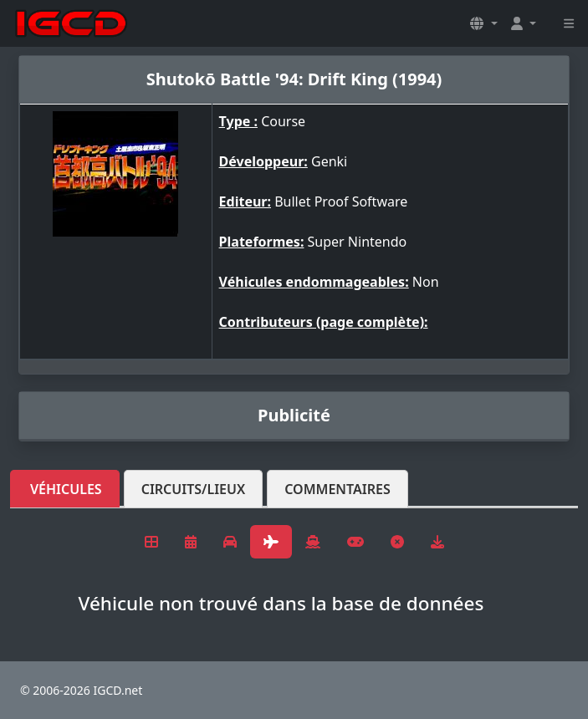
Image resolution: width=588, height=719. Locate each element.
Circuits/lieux (194, 489)
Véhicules (66, 489)
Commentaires (337, 489)
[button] (483, 23)
